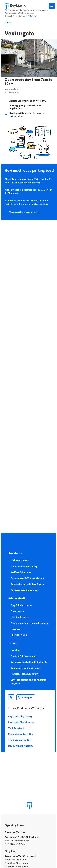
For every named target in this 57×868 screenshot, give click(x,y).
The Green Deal (19, 635)
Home (6, 10)
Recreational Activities (21, 734)
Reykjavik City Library (20, 716)
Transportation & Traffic (15, 13)
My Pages (27, 697)
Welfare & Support (21, 572)
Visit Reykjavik (16, 728)
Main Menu (52, 6)
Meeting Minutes (20, 617)
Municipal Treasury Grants (25, 674)
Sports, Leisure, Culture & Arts (27, 584)
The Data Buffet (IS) (19, 740)
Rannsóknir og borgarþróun (26, 668)
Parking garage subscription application (25, 107)
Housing (15, 650)
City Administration (21, 605)
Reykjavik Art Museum (20, 746)
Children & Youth (20, 560)
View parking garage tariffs (24, 212)
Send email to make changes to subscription (27, 115)
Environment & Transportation (27, 578)
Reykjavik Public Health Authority (29, 662)
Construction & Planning (24, 566)
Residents (14, 10)
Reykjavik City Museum (21, 722)
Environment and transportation (33, 10)
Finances (15, 629)
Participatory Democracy (25, 590)
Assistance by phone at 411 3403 (28, 101)
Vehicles (30, 13)
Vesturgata (32, 16)
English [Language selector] (11, 697)
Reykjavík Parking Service (15, 16)
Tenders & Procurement (24, 656)
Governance (17, 611)
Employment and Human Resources (30, 623)
